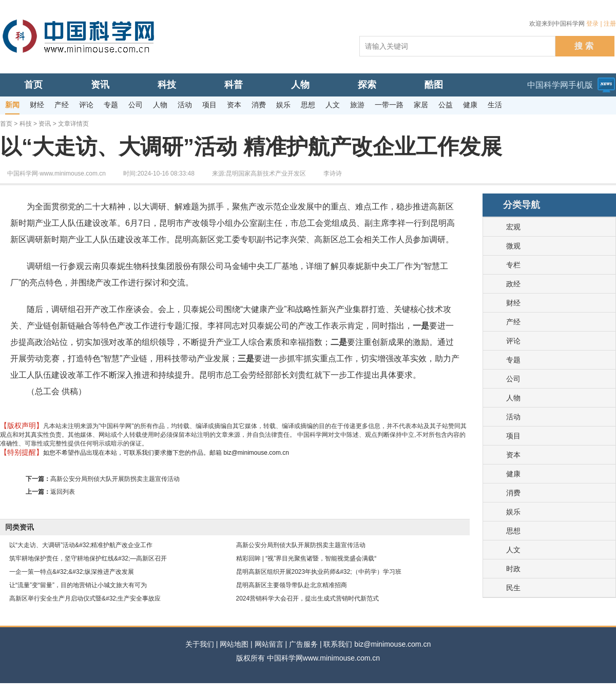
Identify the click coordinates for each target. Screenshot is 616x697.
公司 (513, 379)
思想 (513, 531)
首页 (6, 124)
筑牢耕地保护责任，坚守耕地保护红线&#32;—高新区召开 (88, 558)
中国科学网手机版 (560, 85)
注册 (610, 24)
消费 (513, 493)
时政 (513, 569)
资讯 (45, 124)
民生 (513, 588)
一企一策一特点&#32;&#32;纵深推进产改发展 (72, 572)
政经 (513, 284)
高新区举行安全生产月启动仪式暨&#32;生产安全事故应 (85, 598)
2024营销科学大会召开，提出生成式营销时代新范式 (308, 598)
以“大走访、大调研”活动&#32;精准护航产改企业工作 (81, 545)
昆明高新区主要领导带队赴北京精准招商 (292, 585)
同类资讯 (20, 527)
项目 (513, 436)
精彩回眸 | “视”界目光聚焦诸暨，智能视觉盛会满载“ (306, 558)
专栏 (513, 265)
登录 (592, 24)
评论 (513, 341)
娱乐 (513, 512)
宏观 (513, 227)
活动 (513, 417)
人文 (513, 550)
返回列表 (63, 492)
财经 (513, 303)
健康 (513, 474)
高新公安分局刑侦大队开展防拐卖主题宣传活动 (115, 479)
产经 (513, 322)
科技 (26, 124)
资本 (513, 455)
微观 (513, 246)
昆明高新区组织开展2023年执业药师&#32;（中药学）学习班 (319, 572)
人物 (513, 398)
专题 (513, 360)
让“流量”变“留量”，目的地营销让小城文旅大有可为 (78, 585)
